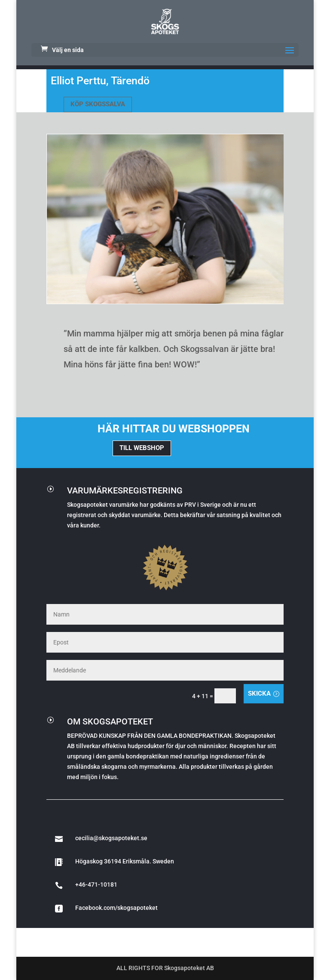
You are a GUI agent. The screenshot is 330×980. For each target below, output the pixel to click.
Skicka (259, 693)
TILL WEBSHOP (142, 448)
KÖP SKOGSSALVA (98, 104)
